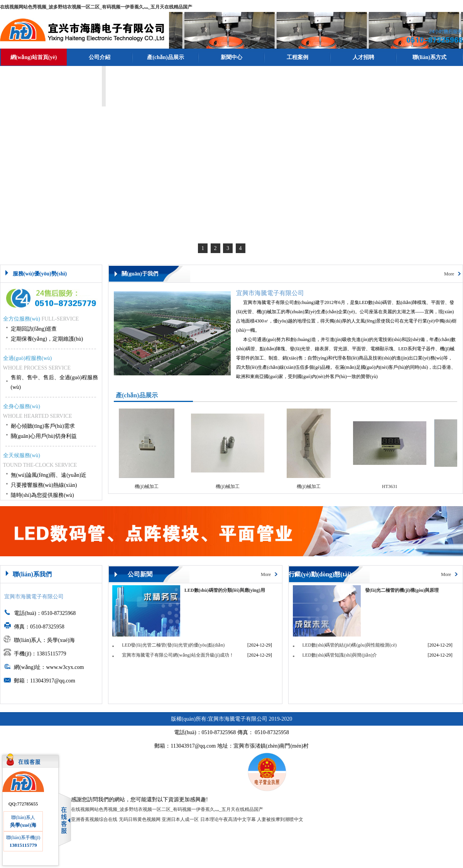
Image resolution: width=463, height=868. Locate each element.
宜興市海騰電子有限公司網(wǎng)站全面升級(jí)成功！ (178, 655)
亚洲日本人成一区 (180, 819)
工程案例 (297, 57)
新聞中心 (231, 57)
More (449, 274)
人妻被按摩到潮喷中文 (280, 819)
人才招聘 (363, 57)
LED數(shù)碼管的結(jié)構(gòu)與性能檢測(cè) (350, 645)
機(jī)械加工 (150, 486)
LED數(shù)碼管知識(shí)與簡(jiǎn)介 (340, 655)
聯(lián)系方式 (429, 57)
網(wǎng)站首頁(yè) (34, 57)
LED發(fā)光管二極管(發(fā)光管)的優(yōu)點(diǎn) (173, 645)
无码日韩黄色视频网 (140, 819)
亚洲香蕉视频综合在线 (94, 819)
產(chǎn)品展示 (165, 57)
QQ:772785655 (23, 804)
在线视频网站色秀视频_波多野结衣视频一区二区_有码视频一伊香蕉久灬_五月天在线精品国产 (96, 7)
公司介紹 (100, 57)
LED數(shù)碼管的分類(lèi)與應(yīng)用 (225, 590)
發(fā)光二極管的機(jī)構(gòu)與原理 (402, 590)
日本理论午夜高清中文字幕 (228, 819)
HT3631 (392, 486)
